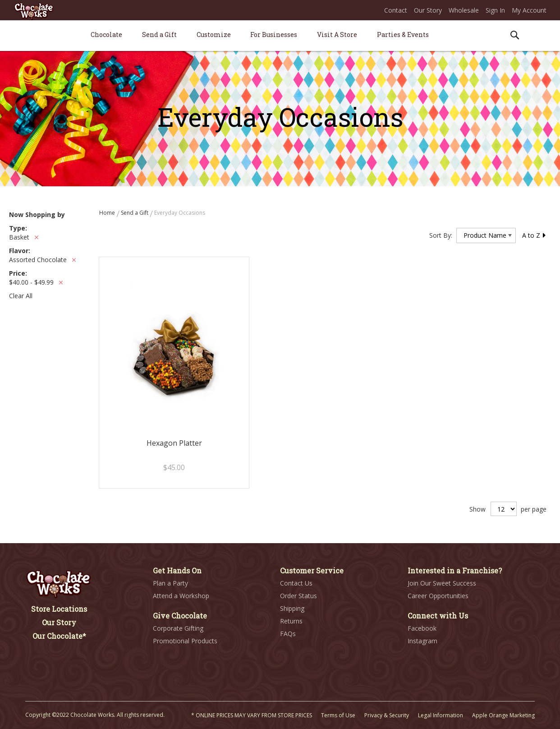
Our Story (428, 10)
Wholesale (464, 10)
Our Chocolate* (59, 636)
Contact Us (296, 583)
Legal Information (441, 715)
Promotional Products (185, 641)
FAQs (288, 634)
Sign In (495, 10)
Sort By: (441, 235)
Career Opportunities (438, 596)
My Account (529, 10)
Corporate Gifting (178, 628)
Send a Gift (135, 213)
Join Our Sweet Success (442, 583)
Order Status (298, 596)
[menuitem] (106, 35)
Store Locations (59, 609)
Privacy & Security (387, 715)
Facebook (422, 628)
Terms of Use (338, 715)
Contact (396, 10)
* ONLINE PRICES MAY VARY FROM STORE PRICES (252, 715)
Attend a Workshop (181, 596)
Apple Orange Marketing (503, 715)
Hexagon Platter (174, 443)
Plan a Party (170, 583)
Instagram (422, 641)
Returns (291, 621)
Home (108, 213)
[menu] (280, 36)
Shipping (292, 608)
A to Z (534, 235)
